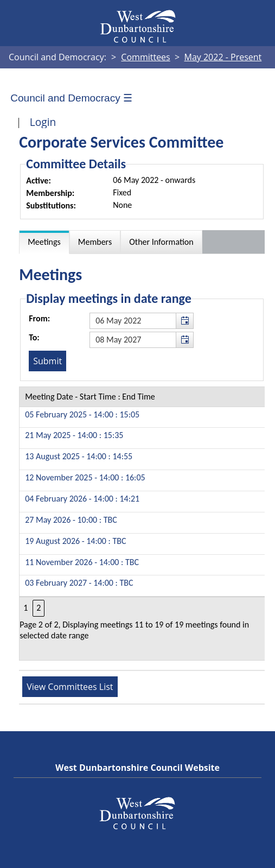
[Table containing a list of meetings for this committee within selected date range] (142, 524)
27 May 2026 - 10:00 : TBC (71, 520)
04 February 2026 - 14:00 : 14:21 (82, 499)
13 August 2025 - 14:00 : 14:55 (79, 456)
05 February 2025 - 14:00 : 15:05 (82, 414)
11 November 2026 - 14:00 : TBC (82, 562)
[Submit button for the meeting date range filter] (47, 361)
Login (43, 122)
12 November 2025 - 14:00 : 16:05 (85, 477)
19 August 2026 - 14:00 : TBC (75, 541)
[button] (184, 321)
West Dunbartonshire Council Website (137, 768)
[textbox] (142, 321)
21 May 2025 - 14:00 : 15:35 (74, 435)
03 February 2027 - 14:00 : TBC (79, 583)
